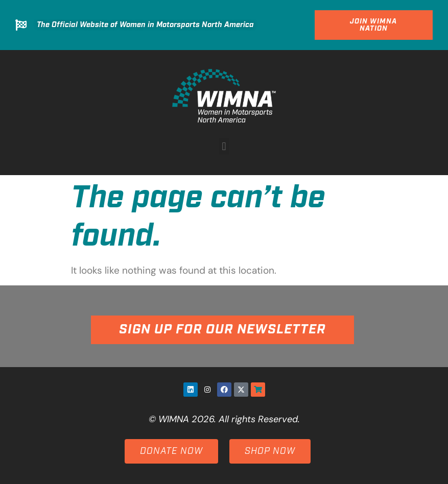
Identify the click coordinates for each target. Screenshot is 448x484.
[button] (224, 146)
